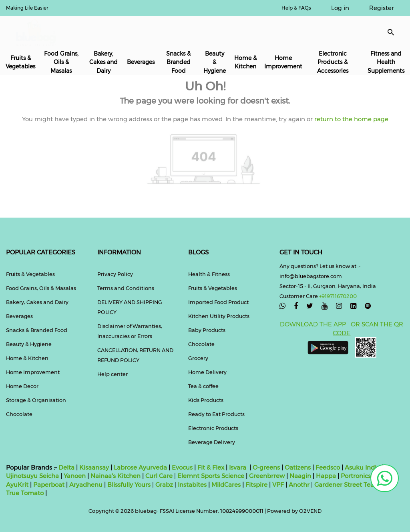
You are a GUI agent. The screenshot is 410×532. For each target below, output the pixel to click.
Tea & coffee (203, 386)
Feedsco (327, 467)
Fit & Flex (211, 467)
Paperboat (49, 485)
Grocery (198, 358)
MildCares (226, 485)
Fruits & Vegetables (20, 62)
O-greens (265, 467)
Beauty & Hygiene (215, 62)
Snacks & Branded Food (178, 62)
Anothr (299, 485)
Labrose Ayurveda (140, 467)
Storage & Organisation (36, 400)
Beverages (141, 62)
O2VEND (310, 511)
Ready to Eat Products (216, 414)
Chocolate (19, 414)
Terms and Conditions (126, 288)
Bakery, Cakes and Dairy (104, 62)
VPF (278, 485)
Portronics (356, 476)
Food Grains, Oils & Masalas (61, 62)
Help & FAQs (296, 8)
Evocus (182, 467)
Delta (66, 467)
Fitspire (256, 485)
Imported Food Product (218, 302)
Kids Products (206, 400)
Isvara (238, 467)
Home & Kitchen (245, 62)
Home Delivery (207, 372)
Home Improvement (283, 62)
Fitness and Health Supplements (386, 62)
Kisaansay (94, 467)
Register (382, 8)
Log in (340, 8)
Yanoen (75, 476)
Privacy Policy (115, 274)
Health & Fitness (209, 274)
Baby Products (207, 330)
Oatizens (298, 467)
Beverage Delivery (212, 442)
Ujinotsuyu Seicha (32, 476)
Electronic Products (213, 428)
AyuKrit (17, 485)
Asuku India (362, 467)
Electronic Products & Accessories (333, 62)
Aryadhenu (86, 485)
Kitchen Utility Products (219, 316)
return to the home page (351, 119)
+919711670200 (338, 296)
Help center (113, 374)
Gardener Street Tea (345, 485)
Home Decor (22, 386)
